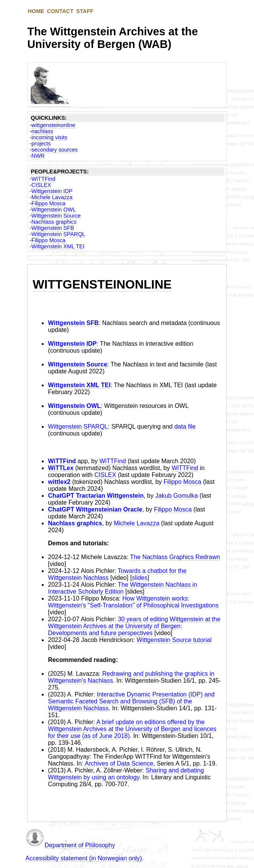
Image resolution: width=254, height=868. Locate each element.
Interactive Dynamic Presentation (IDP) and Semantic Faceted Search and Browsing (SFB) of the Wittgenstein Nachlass (131, 701)
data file (185, 427)
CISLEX (41, 185)
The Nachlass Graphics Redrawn (175, 557)
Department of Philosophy (80, 845)
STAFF (85, 11)
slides (140, 578)
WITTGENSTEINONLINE (102, 284)
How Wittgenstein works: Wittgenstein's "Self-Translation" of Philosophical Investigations (133, 602)
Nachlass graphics (54, 222)
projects (41, 144)
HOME (36, 11)
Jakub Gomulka (176, 496)
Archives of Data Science (119, 763)
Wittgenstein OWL (54, 210)
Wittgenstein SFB (53, 228)
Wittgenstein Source (56, 216)
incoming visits (49, 137)
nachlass (42, 131)
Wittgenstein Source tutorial (174, 640)
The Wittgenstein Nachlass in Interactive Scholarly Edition (122, 588)
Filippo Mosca (48, 203)
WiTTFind (43, 179)
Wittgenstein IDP (52, 191)
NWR (38, 156)
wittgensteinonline (53, 125)
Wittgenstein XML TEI (58, 246)
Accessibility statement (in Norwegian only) (84, 858)
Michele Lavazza (52, 197)
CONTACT (60, 11)
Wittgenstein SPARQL (58, 234)
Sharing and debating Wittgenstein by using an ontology (126, 774)
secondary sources (55, 150)
